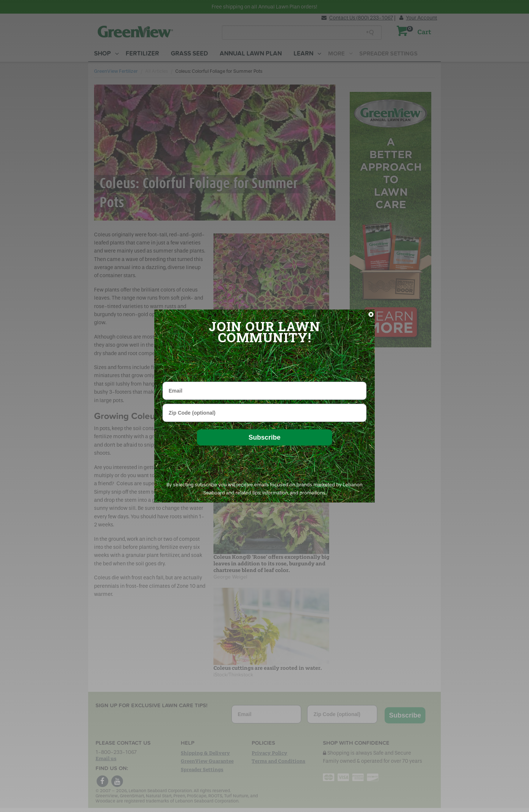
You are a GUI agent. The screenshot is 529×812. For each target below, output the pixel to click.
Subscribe (264, 437)
